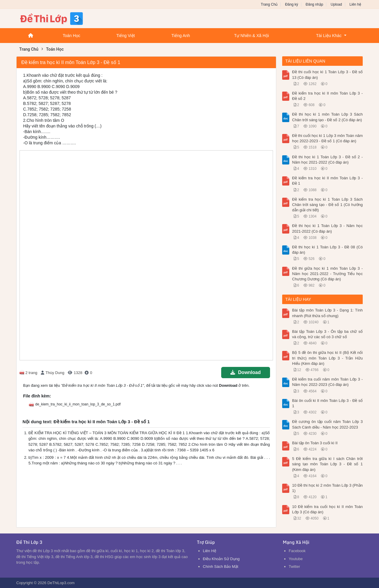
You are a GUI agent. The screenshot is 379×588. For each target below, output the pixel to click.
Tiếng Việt (126, 36)
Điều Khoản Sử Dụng (221, 559)
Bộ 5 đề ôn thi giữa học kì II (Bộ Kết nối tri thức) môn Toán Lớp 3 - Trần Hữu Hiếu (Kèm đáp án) (328, 358)
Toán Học (72, 36)
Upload (336, 4)
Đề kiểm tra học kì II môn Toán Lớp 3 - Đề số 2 (328, 96)
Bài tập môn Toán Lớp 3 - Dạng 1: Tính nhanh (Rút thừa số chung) (328, 313)
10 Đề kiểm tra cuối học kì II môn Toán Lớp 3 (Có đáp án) (328, 509)
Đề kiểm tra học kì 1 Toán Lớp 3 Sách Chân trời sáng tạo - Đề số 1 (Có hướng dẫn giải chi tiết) (328, 205)
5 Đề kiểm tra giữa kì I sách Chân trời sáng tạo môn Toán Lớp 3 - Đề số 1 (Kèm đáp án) (328, 464)
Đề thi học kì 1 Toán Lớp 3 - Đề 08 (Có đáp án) (328, 250)
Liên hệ (355, 4)
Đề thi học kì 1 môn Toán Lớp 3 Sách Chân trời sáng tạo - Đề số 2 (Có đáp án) (328, 117)
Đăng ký (292, 4)
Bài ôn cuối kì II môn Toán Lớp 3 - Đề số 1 (328, 403)
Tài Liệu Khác (329, 36)
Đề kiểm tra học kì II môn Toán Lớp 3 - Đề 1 (328, 181)
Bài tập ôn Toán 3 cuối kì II (315, 443)
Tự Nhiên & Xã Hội (252, 36)
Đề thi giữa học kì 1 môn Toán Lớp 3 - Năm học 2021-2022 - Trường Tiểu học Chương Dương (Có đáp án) (328, 274)
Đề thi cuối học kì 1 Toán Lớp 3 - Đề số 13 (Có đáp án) (328, 75)
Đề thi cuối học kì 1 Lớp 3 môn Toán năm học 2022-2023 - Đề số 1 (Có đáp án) (328, 138)
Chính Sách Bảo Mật (221, 567)
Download (245, 372)
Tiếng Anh (181, 36)
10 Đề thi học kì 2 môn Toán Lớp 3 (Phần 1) (328, 488)
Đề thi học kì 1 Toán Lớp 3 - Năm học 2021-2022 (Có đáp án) (328, 228)
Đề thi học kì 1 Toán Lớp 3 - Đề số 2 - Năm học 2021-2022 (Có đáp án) (328, 160)
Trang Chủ (269, 4)
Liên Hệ (209, 551)
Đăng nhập (314, 4)
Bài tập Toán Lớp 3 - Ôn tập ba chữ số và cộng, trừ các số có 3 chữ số (328, 334)
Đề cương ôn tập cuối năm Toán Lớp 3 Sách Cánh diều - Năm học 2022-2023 (328, 424)
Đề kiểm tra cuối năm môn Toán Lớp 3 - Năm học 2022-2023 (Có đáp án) (328, 382)
